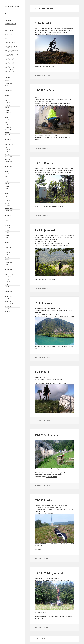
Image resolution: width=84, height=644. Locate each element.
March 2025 (8, 86)
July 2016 (7, 198)
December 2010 (9, 240)
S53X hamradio (12, 6)
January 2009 (8, 294)
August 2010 (8, 247)
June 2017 (7, 181)
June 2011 (7, 233)
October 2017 (8, 171)
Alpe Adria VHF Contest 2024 (12, 50)
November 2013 (9, 216)
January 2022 (8, 113)
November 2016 (9, 191)
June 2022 (7, 103)
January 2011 (8, 238)
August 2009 (8, 277)
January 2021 (8, 127)
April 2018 (7, 159)
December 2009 (9, 267)
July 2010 (7, 250)
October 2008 (8, 301)
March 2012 (8, 230)
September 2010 (9, 245)
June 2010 (7, 252)
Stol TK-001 (62, 383)
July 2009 (7, 279)
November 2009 (9, 269)
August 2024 (8, 88)
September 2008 (9, 304)
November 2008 (9, 299)
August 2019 (8, 147)
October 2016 (8, 193)
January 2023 (8, 95)
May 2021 (7, 125)
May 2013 (7, 225)
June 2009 (7, 282)
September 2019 (9, 144)
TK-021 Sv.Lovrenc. (51, 477)
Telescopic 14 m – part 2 (11, 62)
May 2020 (7, 135)
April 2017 (7, 184)
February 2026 (8, 83)
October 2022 (8, 98)
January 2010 (8, 265)
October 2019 (8, 142)
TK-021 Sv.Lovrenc (47, 435)
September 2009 (9, 274)
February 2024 (8, 91)
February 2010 (8, 262)
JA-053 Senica (43, 303)
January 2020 (8, 137)
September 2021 (9, 120)
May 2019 (7, 152)
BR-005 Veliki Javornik (49, 573)
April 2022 (7, 108)
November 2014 (9, 208)
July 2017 (7, 179)
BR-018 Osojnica (45, 163)
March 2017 (8, 186)
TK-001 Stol (42, 372)
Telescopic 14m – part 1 (10, 66)
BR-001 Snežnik (45, 90)
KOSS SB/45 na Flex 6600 (11, 46)
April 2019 (7, 154)
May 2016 (7, 201)
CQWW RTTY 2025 (9, 33)
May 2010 (7, 255)
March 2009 (8, 289)
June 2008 (7, 311)
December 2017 (9, 167)
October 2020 (8, 130)
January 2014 (8, 213)
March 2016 (8, 206)
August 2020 (8, 132)
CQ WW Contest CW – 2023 (11, 54)
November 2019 (9, 140)
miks (49, 76)
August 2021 (8, 122)
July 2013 (7, 220)
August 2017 (8, 176)
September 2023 (9, 93)
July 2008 (7, 309)
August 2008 (8, 306)
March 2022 (8, 110)
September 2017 (9, 174)
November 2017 (9, 169)
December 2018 (9, 157)
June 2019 (7, 149)
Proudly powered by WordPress (42, 639)
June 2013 (7, 223)
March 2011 (8, 235)
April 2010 (7, 257)
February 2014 (8, 211)
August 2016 (8, 196)
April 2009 (7, 287)
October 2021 (8, 117)
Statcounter (4, 643)
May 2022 (7, 105)
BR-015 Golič (52, 67)
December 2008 (9, 296)
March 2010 (8, 260)
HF (6, 14)
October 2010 (8, 243)
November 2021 (9, 115)
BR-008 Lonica (44, 500)
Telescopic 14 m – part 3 (11, 58)
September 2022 (9, 100)
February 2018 (8, 162)
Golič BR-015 (43, 23)
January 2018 (8, 164)
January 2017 (8, 189)
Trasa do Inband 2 (9, 70)
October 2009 (8, 272)
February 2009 (8, 292)
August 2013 (8, 218)
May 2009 (7, 284)
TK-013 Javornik (45, 230)
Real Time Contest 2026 (11, 42)
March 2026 (8, 81)
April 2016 (7, 203)
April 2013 (7, 228)
